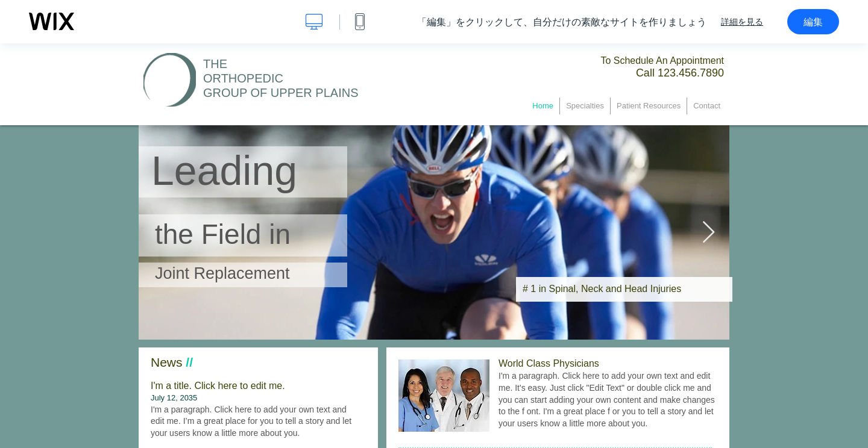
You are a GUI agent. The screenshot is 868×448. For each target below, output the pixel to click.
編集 (813, 22)
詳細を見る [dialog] (742, 22)
